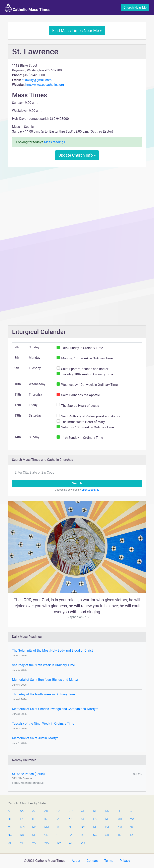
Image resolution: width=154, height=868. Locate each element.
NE (71, 827)
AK (22, 811)
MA (132, 819)
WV (59, 843)
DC (107, 811)
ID (21, 819)
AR (46, 811)
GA (132, 811)
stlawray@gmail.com (37, 80)
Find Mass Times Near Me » (77, 31)
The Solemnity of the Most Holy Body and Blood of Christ (52, 650)
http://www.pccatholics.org (45, 85)
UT (10, 843)
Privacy (125, 861)
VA (34, 843)
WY (83, 843)
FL (119, 811)
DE (95, 811)
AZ (34, 811)
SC (95, 835)
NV (83, 827)
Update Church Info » (77, 155)
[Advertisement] (77, 200)
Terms (109, 861)
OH (34, 835)
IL (33, 819)
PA (70, 835)
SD (107, 835)
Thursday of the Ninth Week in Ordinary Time (44, 694)
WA (46, 843)
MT (59, 827)
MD (120, 819)
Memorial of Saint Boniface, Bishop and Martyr (45, 680)
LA (95, 819)
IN (46, 819)
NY (132, 827)
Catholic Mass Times (28, 8)
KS (71, 819)
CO (71, 811)
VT (22, 843)
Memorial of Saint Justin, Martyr (35, 738)
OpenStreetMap (90, 490)
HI (9, 819)
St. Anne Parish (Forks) (28, 774)
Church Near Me (135, 7)
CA (58, 811)
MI (9, 827)
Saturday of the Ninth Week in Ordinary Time (43, 665)
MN (22, 827)
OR (58, 835)
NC (10, 835)
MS (34, 827)
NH (95, 827)
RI (82, 835)
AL (10, 811)
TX (131, 835)
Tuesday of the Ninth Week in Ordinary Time (43, 723)
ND (22, 835)
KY (83, 819)
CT (83, 811)
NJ (107, 827)
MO (46, 827)
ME (107, 819)
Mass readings (55, 142)
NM (120, 827)
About (76, 861)
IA (58, 819)
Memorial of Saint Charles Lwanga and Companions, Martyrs (55, 709)
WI (70, 843)
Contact (92, 861)
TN (119, 835)
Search (77, 483)
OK (46, 835)
